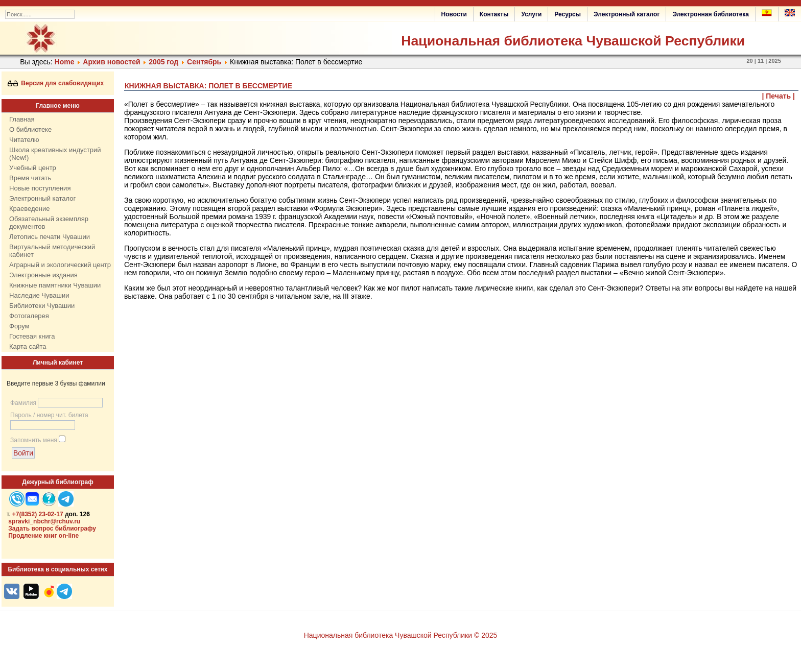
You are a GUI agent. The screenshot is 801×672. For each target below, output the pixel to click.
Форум (19, 326)
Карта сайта (28, 346)
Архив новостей (111, 62)
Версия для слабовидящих (56, 83)
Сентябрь (204, 62)
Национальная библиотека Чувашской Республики (573, 41)
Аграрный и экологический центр (60, 265)
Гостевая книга (32, 336)
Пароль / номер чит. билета (49, 415)
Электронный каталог (627, 14)
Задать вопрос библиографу (52, 529)
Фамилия (23, 403)
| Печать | (779, 96)
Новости (454, 14)
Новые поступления (40, 188)
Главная (22, 119)
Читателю (24, 140)
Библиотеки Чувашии (42, 306)
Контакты (494, 14)
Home (65, 62)
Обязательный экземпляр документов (49, 223)
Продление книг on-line (43, 536)
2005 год (163, 62)
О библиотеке (30, 129)
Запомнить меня (34, 440)
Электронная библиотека (711, 14)
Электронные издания (43, 275)
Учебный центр (33, 168)
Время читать (30, 178)
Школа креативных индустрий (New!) (55, 154)
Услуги (531, 14)
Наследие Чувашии (39, 295)
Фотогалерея (29, 316)
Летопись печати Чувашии (50, 237)
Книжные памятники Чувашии (55, 285)
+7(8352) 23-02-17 (38, 514)
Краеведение (29, 209)
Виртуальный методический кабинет (52, 251)
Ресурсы (568, 14)
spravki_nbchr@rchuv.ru (44, 521)
